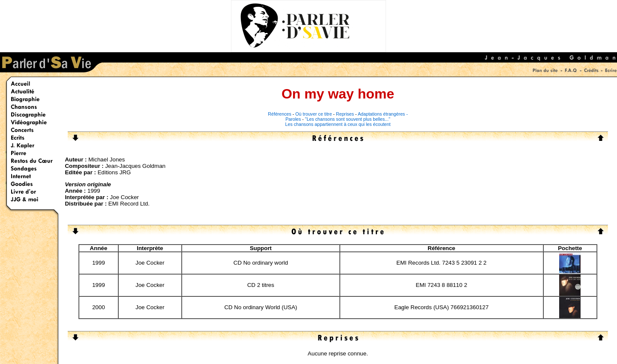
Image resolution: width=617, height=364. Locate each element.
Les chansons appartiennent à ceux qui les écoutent (338, 124)
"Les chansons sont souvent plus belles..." (348, 119)
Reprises (345, 114)
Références (280, 114)
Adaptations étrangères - (383, 114)
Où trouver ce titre (313, 114)
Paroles (293, 119)
